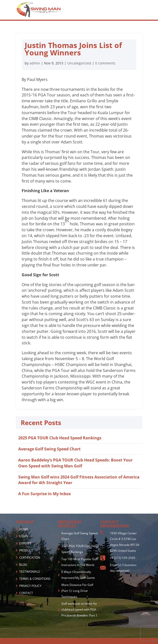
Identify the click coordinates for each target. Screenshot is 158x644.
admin (35, 63)
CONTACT (26, 593)
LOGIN (24, 536)
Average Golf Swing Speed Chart (49, 449)
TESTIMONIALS (30, 572)
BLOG (23, 565)
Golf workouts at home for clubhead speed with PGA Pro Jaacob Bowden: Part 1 (79, 609)
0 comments (105, 63)
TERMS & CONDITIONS (35, 579)
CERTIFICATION (30, 558)
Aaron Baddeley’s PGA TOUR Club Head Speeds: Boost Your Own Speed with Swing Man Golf (75, 463)
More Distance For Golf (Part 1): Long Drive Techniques (77, 591)
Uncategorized (79, 63)
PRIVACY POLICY (30, 586)
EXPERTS (25, 543)
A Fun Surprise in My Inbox (44, 494)
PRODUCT (26, 550)
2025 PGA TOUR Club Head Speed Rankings (60, 438)
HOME (24, 529)
